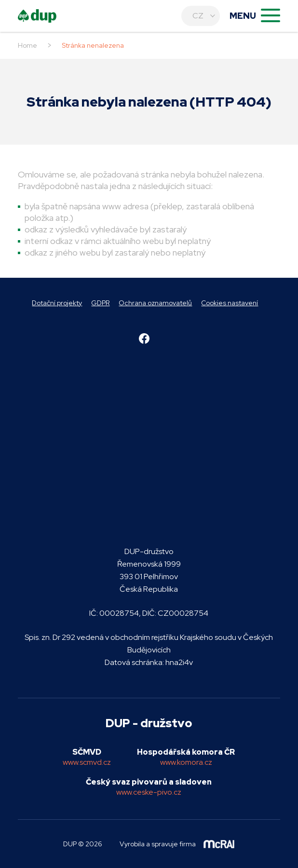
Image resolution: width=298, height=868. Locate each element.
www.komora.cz (186, 762)
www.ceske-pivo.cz (149, 792)
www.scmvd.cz (87, 762)
